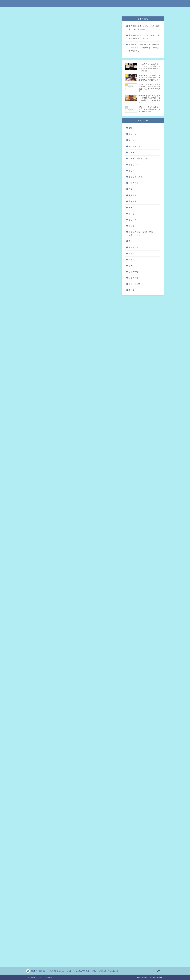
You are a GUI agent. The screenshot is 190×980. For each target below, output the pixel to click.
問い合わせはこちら (121, 10)
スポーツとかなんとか (138, 159)
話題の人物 (134, 278)
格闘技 (132, 226)
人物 (131, 189)
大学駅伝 (133, 195)
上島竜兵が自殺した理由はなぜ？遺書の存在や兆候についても (144, 37)
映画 (131, 208)
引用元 (72, 303)
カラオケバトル (135, 146)
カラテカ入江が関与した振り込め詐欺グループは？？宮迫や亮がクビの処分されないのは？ (144, 48)
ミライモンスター (136, 177)
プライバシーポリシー (103, 10)
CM (130, 128)
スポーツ (133, 152)
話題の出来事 (135, 284)
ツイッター (134, 165)
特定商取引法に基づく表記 (71, 10)
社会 (131, 260)
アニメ (132, 140)
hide (80, 80)
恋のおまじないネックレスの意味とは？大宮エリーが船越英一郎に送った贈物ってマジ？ (71, 838)
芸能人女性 (134, 272)
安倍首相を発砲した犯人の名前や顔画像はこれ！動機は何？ (144, 28)
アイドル (133, 134)
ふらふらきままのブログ (95, 3)
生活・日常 (134, 247)
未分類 (132, 214)
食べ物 (132, 290)
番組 (131, 253)
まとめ (45, 96)
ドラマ (132, 171)
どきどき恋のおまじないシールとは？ (59, 89)
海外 (131, 241)
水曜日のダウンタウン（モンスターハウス (141, 234)
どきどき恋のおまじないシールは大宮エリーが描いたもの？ (69, 92)
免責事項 (87, 10)
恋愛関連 (133, 201)
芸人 (131, 266)
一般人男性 (134, 183)
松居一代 (33, 21)
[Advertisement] (72, 204)
